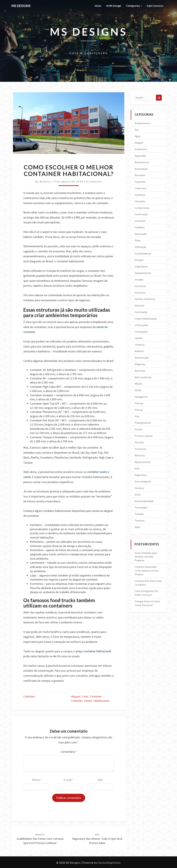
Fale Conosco (155, 6)
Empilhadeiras (143, 253)
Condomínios (142, 208)
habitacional (101, 701)
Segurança (141, 475)
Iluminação (141, 312)
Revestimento (143, 462)
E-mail (69, 780)
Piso (137, 416)
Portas (139, 429)
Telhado (139, 514)
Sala (137, 468)
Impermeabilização (146, 319)
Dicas (138, 240)
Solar (138, 495)
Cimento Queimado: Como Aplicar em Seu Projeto (146, 571)
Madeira (139, 351)
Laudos (139, 338)
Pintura (139, 403)
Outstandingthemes (109, 863)
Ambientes (141, 149)
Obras (138, 390)
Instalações (141, 332)
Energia (139, 260)
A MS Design (114, 6)
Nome (37, 780)
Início (98, 6)
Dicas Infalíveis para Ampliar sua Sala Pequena (146, 557)
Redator (45, 181)
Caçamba (140, 182)
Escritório (140, 286)
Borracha (140, 175)
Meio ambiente (143, 377)
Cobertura (140, 188)
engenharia (141, 266)
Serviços (139, 488)
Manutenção (142, 358)
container (29, 696)
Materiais (140, 371)
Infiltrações (141, 325)
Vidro (138, 527)
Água (137, 136)
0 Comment (94, 181)
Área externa (142, 162)
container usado (81, 701)
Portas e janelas (144, 436)
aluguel (76, 696)
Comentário (69, 752)
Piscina (139, 410)
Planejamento (143, 423)
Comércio (140, 195)
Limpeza (140, 345)
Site (100, 780)
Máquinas (140, 364)
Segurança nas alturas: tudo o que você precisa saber (97, 839)
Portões (139, 442)
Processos (140, 449)
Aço (137, 130)
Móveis (139, 384)
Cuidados (140, 227)
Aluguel (139, 143)
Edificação (141, 247)
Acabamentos (142, 123)
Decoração (141, 234)
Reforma (140, 455)
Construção (141, 214)
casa (85, 696)
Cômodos (140, 201)
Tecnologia (141, 507)
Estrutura (140, 293)
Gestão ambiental (145, 299)
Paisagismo (141, 397)
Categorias (134, 6)
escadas (139, 279)
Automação (141, 169)
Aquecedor (141, 156)
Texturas (140, 521)
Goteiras (140, 305)
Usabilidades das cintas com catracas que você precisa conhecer (40, 839)
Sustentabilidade (144, 501)
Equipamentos (143, 273)
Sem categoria (143, 481)
